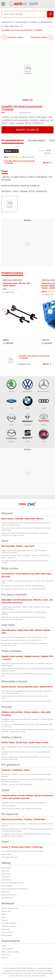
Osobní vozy (6, 874)
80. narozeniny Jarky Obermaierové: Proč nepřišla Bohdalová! (24, 589)
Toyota (44, 419)
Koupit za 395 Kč (27, 130)
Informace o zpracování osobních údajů (38, 973)
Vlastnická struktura (39, 976)
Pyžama (4, 920)
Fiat (44, 436)
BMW (28, 402)
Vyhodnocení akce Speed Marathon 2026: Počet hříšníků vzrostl (24, 637)
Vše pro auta (21, 22)
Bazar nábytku (7, 935)
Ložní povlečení (7, 932)
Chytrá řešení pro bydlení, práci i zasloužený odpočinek (21, 809)
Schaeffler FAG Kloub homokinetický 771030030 (22, 108)
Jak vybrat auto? (7, 898)
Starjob (4, 946)
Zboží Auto (5, 892)
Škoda (11, 386)
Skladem (48, 153)
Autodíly (34, 22)
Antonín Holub (7, 854)
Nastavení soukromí (23, 976)
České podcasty (7, 949)
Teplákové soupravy (9, 926)
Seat (28, 436)
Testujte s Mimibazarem (10, 908)
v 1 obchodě (8, 343)
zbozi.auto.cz (7, 22)
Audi (44, 402)
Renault (28, 419)
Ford (11, 402)
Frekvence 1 (6, 955)
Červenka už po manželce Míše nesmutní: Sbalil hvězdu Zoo (23, 586)
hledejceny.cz (6, 868)
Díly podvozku (46, 22)
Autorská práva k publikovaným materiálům (19, 971)
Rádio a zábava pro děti (10, 952)
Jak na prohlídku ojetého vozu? (13, 883)
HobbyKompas (7, 886)
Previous (5, 311)
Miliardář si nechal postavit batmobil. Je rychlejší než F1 (21, 640)
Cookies (12, 976)
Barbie (4, 914)
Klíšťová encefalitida (9, 806)
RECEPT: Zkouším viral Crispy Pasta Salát (17, 784)
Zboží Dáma (6, 877)
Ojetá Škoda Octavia (9, 895)
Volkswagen (28, 386)
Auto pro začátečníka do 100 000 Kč (14, 889)
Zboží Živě (5, 871)
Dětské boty (6, 929)
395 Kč (46, 163)
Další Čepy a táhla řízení (12, 280)
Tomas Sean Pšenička (9, 857)
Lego (3, 917)
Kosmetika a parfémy (9, 923)
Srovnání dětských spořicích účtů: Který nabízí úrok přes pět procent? (26, 701)
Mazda (11, 436)
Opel (11, 419)
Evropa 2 (5, 958)
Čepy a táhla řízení (12, 26)
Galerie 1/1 (27, 100)
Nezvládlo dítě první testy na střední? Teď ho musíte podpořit (23, 803)
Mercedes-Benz (44, 386)
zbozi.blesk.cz (6, 880)
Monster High (6, 911)
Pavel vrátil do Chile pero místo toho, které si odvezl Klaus (22, 851)
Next (50, 312)
